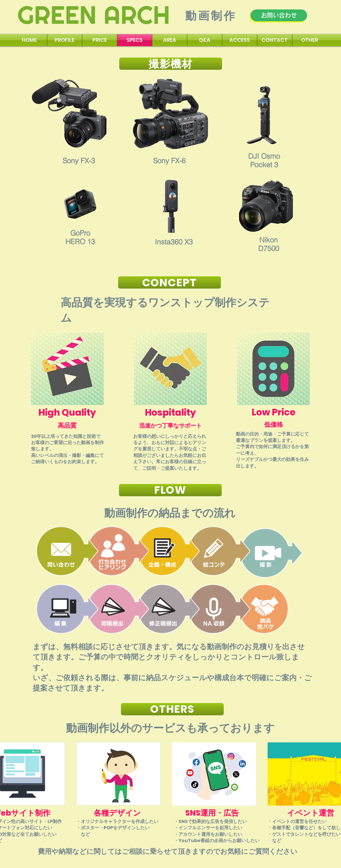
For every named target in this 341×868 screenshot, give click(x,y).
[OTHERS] (172, 709)
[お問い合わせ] (279, 15)
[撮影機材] (171, 64)
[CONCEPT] (170, 282)
